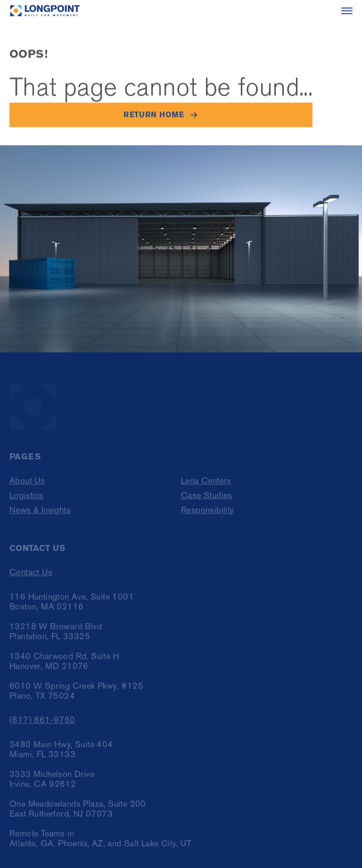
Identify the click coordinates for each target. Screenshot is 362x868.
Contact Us (31, 574)
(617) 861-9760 (42, 722)
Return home (154, 115)
